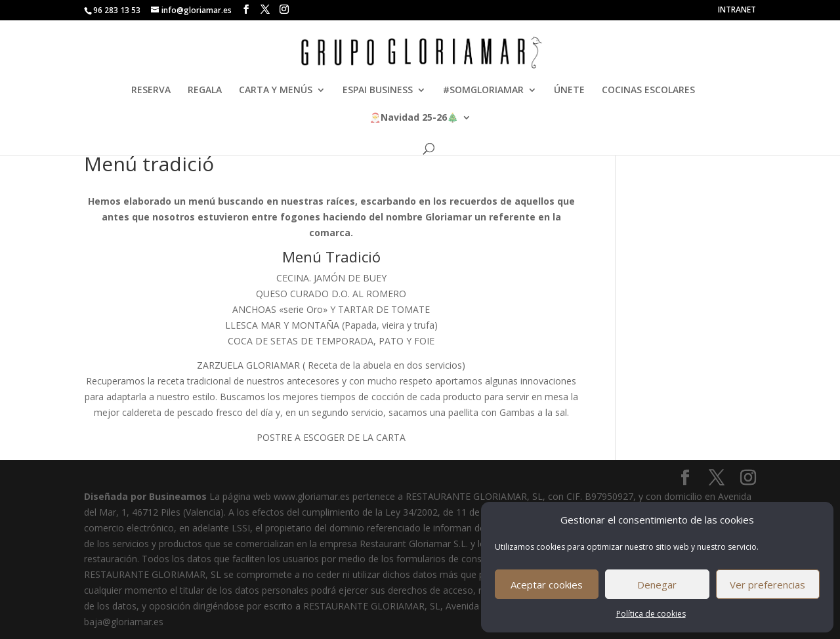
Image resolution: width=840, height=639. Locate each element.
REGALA (205, 91)
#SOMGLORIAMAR (483, 91)
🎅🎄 (414, 118)
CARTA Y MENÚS (276, 91)
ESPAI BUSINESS (378, 91)
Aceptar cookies (547, 585)
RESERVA (151, 91)
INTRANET (737, 10)
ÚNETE (569, 91)
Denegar (657, 585)
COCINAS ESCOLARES (648, 91)
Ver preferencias (767, 585)
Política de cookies (651, 614)
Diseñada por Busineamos (145, 496)
